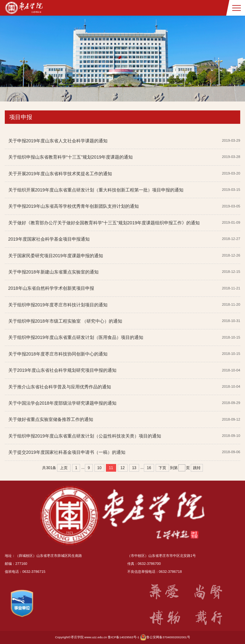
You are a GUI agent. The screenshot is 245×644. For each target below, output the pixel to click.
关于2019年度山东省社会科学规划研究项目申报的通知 (62, 370)
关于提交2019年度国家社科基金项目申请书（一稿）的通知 (67, 452)
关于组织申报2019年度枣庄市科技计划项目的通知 (58, 305)
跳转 (197, 468)
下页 (162, 468)
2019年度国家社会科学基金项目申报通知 (49, 239)
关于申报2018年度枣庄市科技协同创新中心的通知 (58, 354)
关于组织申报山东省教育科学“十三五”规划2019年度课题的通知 (71, 157)
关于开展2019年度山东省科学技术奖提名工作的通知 (60, 174)
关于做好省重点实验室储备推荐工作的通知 (51, 419)
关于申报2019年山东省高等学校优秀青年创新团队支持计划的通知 (74, 206)
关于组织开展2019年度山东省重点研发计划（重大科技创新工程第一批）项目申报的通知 (96, 190)
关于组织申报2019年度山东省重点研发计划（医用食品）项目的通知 (76, 337)
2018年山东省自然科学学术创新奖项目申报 (51, 288)
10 (99, 468)
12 (123, 468)
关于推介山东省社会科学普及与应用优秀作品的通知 (60, 387)
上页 (64, 468)
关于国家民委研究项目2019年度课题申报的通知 (56, 256)
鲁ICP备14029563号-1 (124, 637)
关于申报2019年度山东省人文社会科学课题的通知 (58, 141)
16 (149, 468)
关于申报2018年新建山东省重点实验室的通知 (53, 272)
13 (134, 468)
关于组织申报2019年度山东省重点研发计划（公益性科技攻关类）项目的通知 (85, 436)
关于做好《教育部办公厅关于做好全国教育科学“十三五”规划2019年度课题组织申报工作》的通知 (104, 223)
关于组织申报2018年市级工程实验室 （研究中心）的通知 (65, 321)
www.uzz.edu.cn (96, 637)
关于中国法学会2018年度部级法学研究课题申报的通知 (62, 403)
